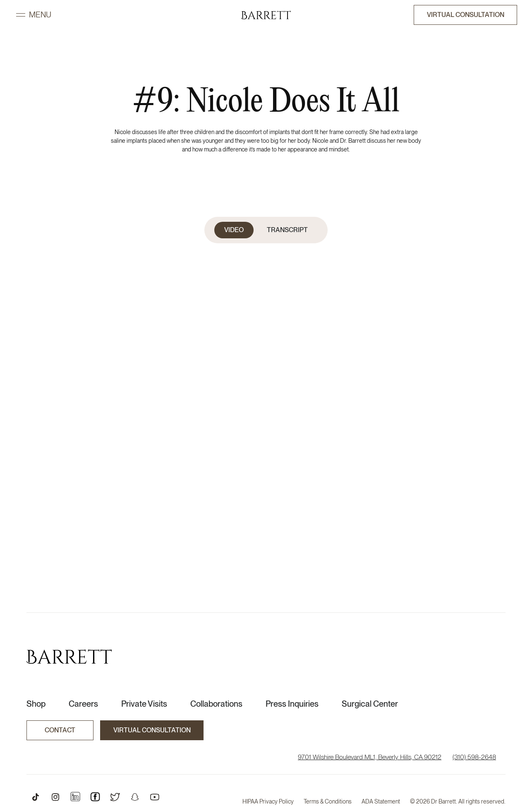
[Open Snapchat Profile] (135, 797)
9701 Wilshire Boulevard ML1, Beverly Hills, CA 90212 (370, 757)
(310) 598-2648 (474, 757)
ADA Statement (381, 801)
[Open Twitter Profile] (115, 797)
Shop (36, 704)
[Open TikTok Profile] (36, 797)
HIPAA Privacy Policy (268, 801)
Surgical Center (370, 704)
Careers (83, 704)
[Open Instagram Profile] (55, 797)
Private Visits (144, 704)
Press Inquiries (292, 704)
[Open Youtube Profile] (155, 797)
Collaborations (216, 704)
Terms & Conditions (328, 801)
